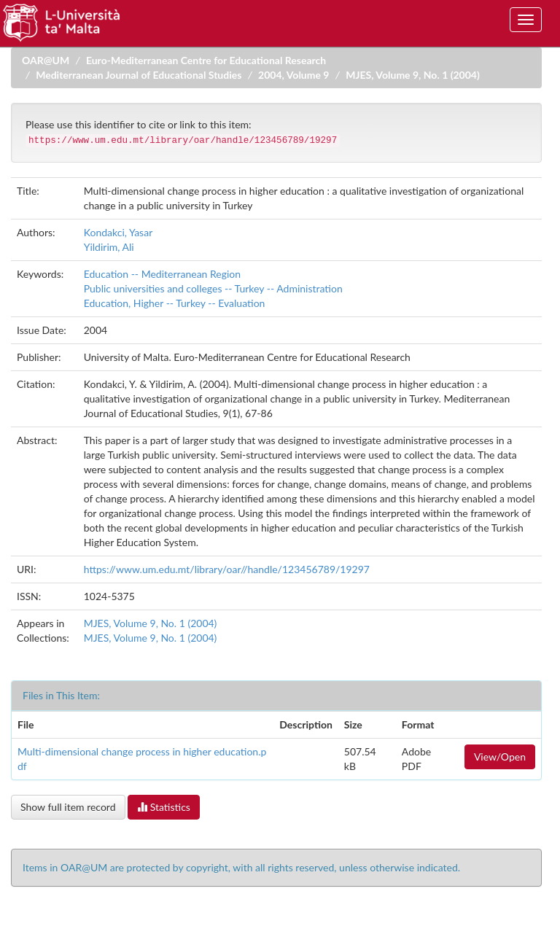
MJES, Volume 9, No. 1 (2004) (413, 75)
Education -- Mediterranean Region (162, 274)
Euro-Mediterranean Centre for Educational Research (206, 60)
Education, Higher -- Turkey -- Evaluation (175, 303)
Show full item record (68, 807)
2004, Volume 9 (293, 75)
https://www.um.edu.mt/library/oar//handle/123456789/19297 (227, 569)
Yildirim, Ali (109, 247)
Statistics (164, 807)
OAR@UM (46, 60)
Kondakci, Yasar (118, 232)
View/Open (500, 757)
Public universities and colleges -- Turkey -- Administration (213, 288)
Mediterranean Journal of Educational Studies (139, 75)
